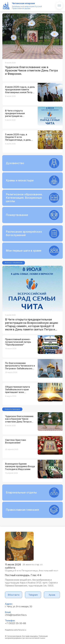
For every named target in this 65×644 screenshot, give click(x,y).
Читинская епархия (23, 3)
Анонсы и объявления (14, 263)
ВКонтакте (14, 595)
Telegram (33, 595)
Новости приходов (12, 409)
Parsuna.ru (22, 630)
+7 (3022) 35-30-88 (15, 623)
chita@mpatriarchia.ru (16, 615)
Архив (52, 595)
